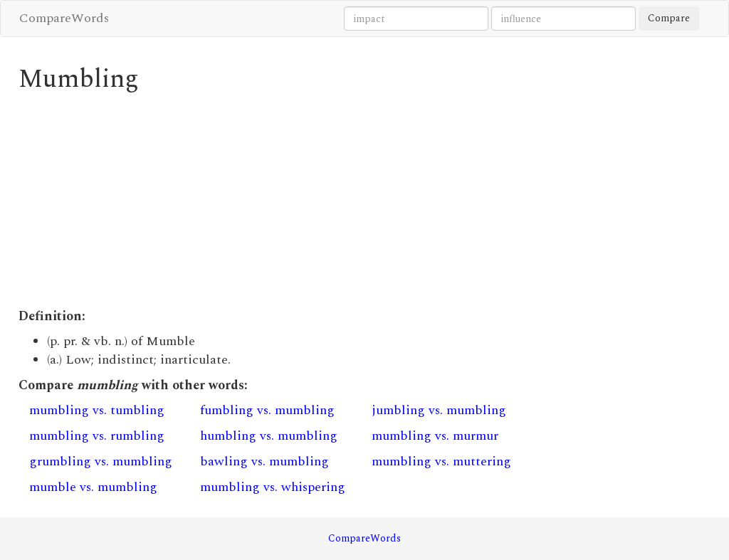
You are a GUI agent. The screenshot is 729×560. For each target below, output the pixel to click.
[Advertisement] (276, 201)
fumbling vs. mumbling (267, 410)
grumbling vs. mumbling (101, 461)
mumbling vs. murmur (435, 436)
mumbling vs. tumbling (97, 410)
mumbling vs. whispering (273, 487)
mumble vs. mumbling (93, 487)
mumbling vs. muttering (441, 461)
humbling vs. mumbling (269, 436)
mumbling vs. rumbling (97, 436)
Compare (669, 18)
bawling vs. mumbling (264, 461)
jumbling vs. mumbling (439, 410)
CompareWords (64, 18)
